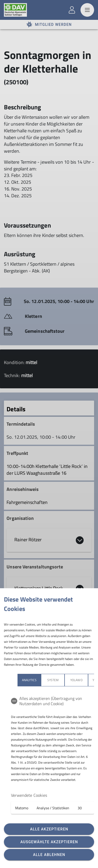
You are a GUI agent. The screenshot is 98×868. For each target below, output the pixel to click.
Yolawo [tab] (76, 680)
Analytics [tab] (29, 680)
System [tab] (53, 680)
